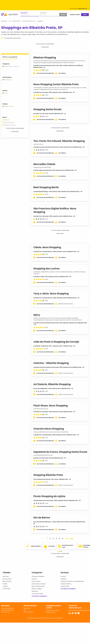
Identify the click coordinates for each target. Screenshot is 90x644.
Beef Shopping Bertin (48, 187)
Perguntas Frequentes (7, 613)
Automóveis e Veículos (39, 587)
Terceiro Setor (65, 590)
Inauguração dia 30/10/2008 (44, 167)
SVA (25, 613)
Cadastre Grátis (75, 15)
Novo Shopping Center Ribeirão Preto (58, 84)
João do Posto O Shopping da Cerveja (58, 342)
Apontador (4, 21)
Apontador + (27, 612)
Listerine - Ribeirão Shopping (53, 363)
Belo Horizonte (7, 585)
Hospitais (63, 582)
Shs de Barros (43, 521)
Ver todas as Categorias (39, 599)
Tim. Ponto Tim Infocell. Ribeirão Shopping (61, 141)
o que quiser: (24, 13)
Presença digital (28, 615)
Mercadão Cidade (46, 164)
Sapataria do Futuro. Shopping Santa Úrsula (58, 454)
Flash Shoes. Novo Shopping (52, 406)
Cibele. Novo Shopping (49, 247)
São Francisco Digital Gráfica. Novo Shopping (57, 210)
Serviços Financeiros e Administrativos (72, 585)
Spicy (39, 315)
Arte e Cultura (36, 585)
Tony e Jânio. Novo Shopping (53, 294)
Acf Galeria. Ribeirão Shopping (54, 384)
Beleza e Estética (37, 592)
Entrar (85, 15)
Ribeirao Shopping (46, 58)
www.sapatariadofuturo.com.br (45, 458)
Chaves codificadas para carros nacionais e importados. (53, 432)
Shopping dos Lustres (48, 269)
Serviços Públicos (66, 587)
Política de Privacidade (53, 614)
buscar (63, 15)
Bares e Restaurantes (38, 590)
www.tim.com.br (40, 144)
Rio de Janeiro (7, 582)
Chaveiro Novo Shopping (50, 429)
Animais (34, 582)
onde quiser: (43, 13)
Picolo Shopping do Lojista (51, 500)
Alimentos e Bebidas (38, 580)
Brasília (5, 587)
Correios (63, 580)
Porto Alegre (6, 592)
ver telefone (64, 73)
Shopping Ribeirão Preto (50, 478)
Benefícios (35, 595)
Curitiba (5, 590)
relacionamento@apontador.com (79, 614)
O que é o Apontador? (7, 612)
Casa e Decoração (37, 597)
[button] (59, 555)
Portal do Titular (51, 616)
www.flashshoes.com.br (42, 409)
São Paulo (6, 580)
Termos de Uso (5, 615)
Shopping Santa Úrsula (49, 109)
